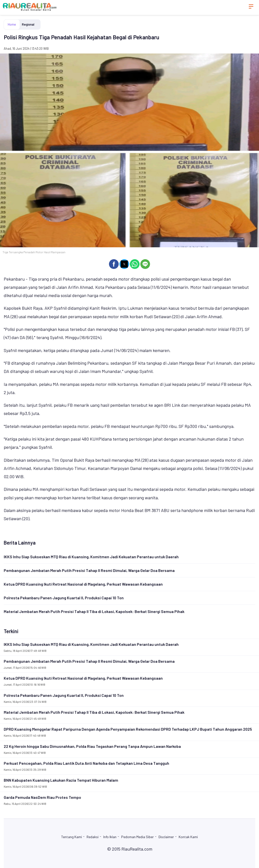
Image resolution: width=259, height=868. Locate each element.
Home (12, 24)
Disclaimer (166, 837)
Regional (28, 24)
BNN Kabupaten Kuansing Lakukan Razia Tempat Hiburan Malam (61, 780)
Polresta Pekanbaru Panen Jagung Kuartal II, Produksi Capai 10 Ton (64, 598)
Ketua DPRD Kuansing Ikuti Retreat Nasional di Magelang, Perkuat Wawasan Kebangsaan (83, 584)
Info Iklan (110, 837)
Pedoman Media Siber (137, 837)
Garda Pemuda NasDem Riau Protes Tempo (42, 797)
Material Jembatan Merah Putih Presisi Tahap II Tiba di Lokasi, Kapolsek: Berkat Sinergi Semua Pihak (94, 611)
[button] (114, 264)
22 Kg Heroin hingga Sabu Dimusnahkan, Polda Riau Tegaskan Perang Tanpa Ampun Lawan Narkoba (92, 746)
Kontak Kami (188, 837)
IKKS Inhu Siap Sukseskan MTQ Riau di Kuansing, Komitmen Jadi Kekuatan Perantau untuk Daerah (91, 557)
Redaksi (93, 837)
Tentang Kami (72, 837)
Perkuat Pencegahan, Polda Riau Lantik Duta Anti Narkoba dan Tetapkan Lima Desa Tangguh (86, 763)
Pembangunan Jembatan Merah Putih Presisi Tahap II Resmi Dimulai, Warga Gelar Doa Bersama (89, 570)
